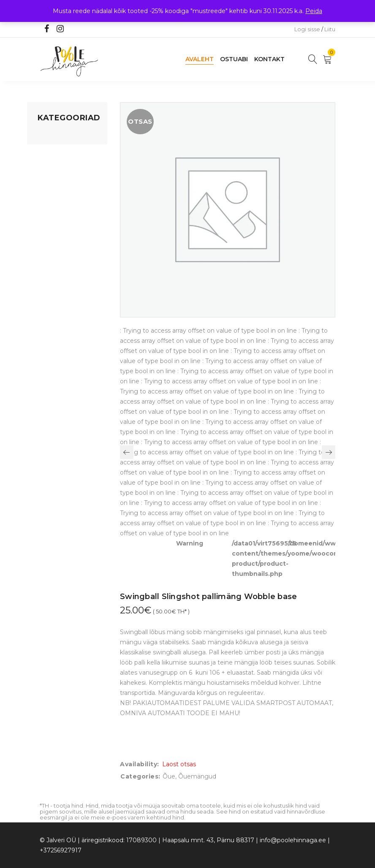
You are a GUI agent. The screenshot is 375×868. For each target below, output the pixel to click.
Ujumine (50, 257)
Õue (44, 225)
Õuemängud (197, 776)
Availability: (140, 764)
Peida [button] (314, 11)
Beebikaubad (57, 209)
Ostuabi (234, 59)
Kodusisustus (57, 168)
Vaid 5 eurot (55, 273)
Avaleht (200, 59)
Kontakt (269, 59)
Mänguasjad (56, 136)
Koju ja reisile (56, 152)
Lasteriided (54, 241)
